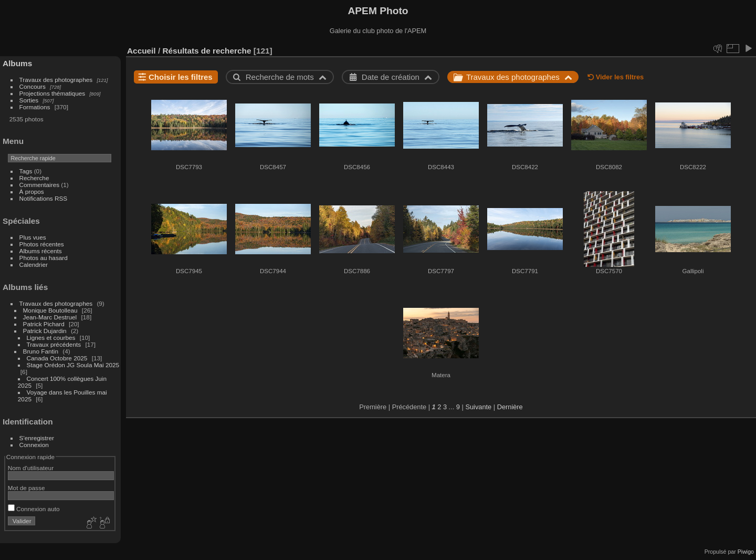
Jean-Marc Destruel (50, 317)
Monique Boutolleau (50, 310)
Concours (33, 86)
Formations (35, 107)
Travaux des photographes (56, 80)
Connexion (34, 445)
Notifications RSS (44, 198)
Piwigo (746, 552)
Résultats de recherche (207, 51)
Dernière (510, 407)
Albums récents (41, 251)
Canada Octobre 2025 (57, 358)
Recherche (34, 178)
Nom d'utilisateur (31, 468)
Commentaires (40, 185)
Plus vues (33, 237)
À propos (32, 191)
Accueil (141, 51)
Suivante (478, 407)
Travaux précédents (54, 344)
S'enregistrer (37, 438)
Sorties (29, 100)
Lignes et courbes (51, 338)
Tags (26, 171)
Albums (17, 63)
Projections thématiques (52, 93)
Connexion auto (34, 509)
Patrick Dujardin (45, 331)
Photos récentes (42, 244)
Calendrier (34, 265)
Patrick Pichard (44, 324)
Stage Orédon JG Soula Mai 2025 (73, 365)
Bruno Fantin (41, 351)
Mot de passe (27, 488)
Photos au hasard (44, 258)
